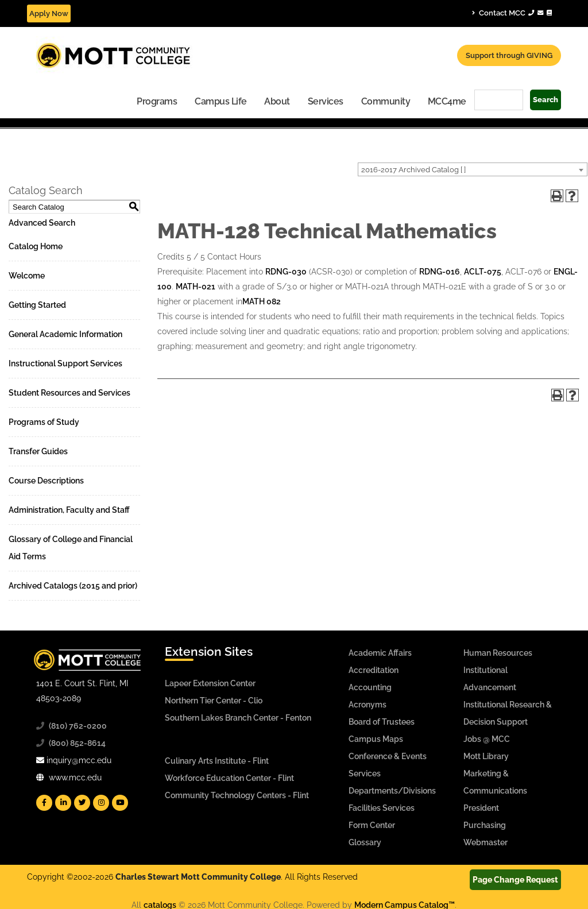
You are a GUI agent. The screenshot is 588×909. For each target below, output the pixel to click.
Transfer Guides (38, 451)
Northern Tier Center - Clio (214, 701)
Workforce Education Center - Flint (229, 778)
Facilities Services (382, 808)
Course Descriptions (46, 481)
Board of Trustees (382, 722)
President (481, 808)
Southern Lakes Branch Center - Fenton (238, 718)
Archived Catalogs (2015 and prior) (73, 586)
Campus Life (221, 101)
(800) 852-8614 (77, 743)
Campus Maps (376, 739)
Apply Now (49, 13)
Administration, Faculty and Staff (69, 510)
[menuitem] (157, 101)
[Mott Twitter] (82, 803)
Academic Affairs (380, 653)
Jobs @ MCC (487, 739)
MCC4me (447, 101)
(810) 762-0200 (78, 726)
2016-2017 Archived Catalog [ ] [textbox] (413, 170)
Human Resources (498, 653)
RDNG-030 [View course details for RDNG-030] (286, 272)
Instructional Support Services (65, 363)
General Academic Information (65, 334)
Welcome (27, 276)
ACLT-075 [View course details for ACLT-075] (483, 272)
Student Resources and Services (69, 393)
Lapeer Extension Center (210, 683)
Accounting (370, 687)
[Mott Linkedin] (63, 803)
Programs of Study (44, 422)
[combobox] (473, 169)
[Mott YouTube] (120, 803)
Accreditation (374, 670)
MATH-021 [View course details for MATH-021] (196, 287)
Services (326, 101)
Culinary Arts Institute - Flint (217, 761)
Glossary (365, 842)
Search (546, 100)
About (277, 101)
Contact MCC (512, 13)
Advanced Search (42, 223)
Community (386, 101)
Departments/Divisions (392, 791)
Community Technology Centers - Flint (237, 795)
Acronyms (367, 705)
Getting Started (37, 305)
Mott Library (486, 756)
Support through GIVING (509, 55)
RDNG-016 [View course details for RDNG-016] (440, 272)
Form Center (372, 825)
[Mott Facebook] (44, 803)
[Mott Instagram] (101, 803)
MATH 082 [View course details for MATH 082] (262, 301)
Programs (157, 101)
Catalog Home (36, 246)
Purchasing (485, 825)
